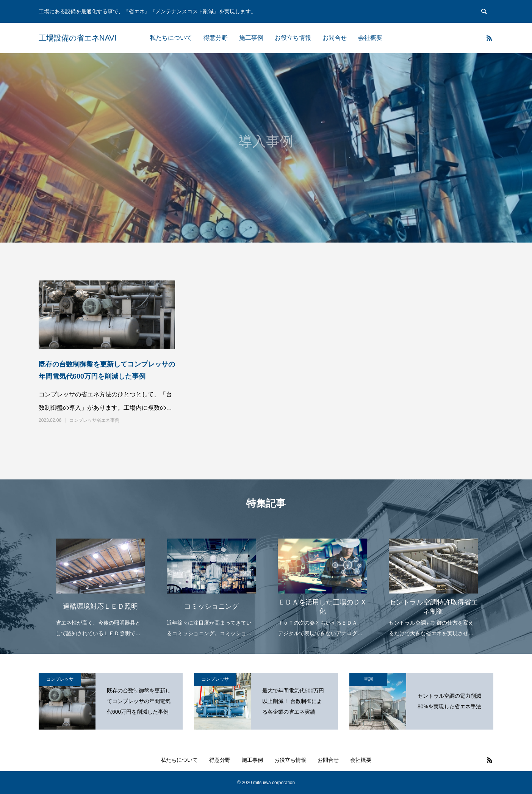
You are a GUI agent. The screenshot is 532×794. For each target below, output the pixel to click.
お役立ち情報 (293, 38)
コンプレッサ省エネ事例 (94, 420)
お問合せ (335, 38)
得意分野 (216, 38)
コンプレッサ (60, 679)
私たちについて (171, 38)
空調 (368, 679)
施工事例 (251, 38)
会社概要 (370, 38)
